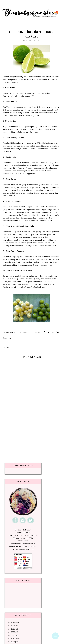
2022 (13, 632)
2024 (13, 626)
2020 (13, 639)
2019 (13, 642)
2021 (13, 635)
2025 (13, 622)
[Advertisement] (30, 437)
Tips (11, 338)
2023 (13, 629)
